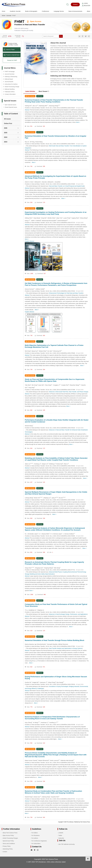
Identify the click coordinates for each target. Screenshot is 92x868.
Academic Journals (15, 11)
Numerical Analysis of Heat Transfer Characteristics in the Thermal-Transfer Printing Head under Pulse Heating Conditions (54, 101)
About (89, 11)
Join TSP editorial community (67, 844)
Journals (9, 16)
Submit (75, 4)
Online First (8, 123)
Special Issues (10, 101)
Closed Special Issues (11, 107)
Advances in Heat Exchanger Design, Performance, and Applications (68, 614)
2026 (6, 128)
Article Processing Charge (12, 87)
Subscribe (61, 838)
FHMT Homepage (10, 72)
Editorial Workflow (10, 89)
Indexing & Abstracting (11, 77)
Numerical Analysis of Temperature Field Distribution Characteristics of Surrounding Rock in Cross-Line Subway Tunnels (52, 718)
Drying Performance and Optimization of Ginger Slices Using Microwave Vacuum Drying (56, 678)
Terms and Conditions (9, 844)
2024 (6, 137)
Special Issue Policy (8, 841)
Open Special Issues (10, 105)
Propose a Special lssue (12, 55)
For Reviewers (36, 835)
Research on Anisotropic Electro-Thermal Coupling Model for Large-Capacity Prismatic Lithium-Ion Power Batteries (54, 563)
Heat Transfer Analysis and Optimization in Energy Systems (66, 648)
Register (86, 6)
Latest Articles (30, 91)
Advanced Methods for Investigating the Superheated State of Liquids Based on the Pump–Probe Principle (55, 177)
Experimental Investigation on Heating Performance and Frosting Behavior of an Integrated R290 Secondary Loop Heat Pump (56, 213)
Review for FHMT (12, 60)
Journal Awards (9, 82)
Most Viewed (44, 91)
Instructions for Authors (11, 84)
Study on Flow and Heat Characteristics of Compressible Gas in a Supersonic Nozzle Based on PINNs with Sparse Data (55, 380)
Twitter (60, 835)
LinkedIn (61, 833)
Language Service (59, 11)
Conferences (45, 11)
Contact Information (10, 94)
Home (3, 11)
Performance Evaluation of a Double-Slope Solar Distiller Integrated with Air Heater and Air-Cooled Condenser (57, 421)
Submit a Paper (9, 49)
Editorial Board (9, 79)
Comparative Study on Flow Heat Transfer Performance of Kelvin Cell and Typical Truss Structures (56, 605)
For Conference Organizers (39, 841)
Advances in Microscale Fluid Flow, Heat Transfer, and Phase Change (68, 392)
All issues (7, 119)
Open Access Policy (8, 835)
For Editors (35, 833)
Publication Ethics (10, 92)
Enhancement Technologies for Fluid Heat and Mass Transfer (66, 293)
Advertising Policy (8, 849)
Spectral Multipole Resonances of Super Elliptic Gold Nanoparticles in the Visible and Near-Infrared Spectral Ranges (56, 493)
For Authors (35, 838)
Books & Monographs (31, 11)
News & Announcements (75, 11)
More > (78, 122)
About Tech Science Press (10, 833)
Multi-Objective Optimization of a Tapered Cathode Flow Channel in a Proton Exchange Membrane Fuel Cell (54, 346)
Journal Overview (9, 74)
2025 (6, 133)
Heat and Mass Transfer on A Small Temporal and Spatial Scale (67, 186)
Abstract (27, 110)
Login (85, 3)
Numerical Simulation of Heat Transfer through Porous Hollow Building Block (54, 640)
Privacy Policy (7, 846)
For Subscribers (36, 844)
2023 (6, 142)
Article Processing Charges (10, 838)
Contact (5, 852)
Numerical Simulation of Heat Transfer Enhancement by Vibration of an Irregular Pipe (56, 137)
